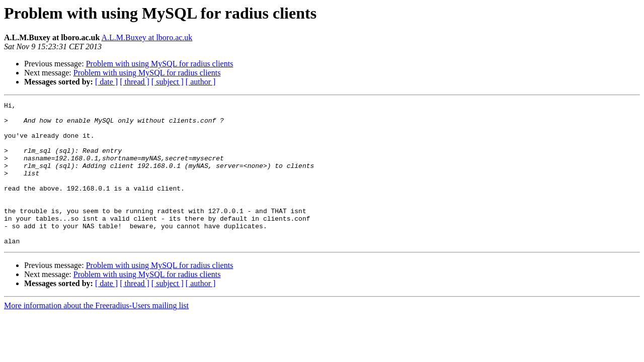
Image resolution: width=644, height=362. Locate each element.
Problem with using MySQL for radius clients (160, 64)
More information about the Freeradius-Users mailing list (96, 334)
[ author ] (201, 82)
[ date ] (106, 82)
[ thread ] (135, 82)
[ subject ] (168, 82)
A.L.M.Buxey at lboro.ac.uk (147, 37)
